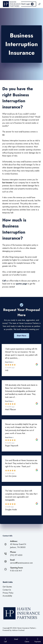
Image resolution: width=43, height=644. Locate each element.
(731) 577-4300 (16, 555)
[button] (22, 336)
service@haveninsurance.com (21, 563)
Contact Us (7, 590)
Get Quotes (7, 587)
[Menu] (39, 4)
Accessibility (7, 596)
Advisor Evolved (18, 630)
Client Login (27, 4)
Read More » (9, 362)
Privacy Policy (8, 593)
